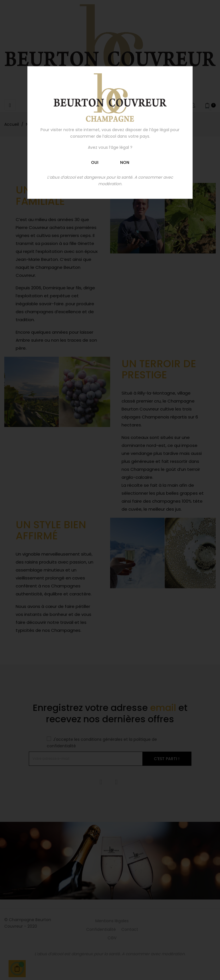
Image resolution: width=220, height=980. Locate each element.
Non (125, 162)
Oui (95, 162)
